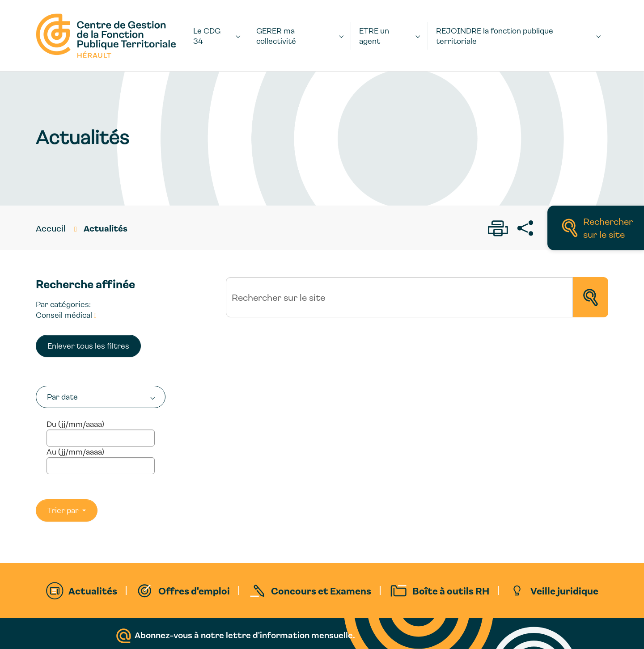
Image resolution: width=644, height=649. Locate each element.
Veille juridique (564, 590)
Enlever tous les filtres (88, 346)
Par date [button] (62, 397)
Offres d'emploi (194, 590)
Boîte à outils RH (451, 590)
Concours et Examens (321, 590)
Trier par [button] (64, 510)
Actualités (93, 590)
